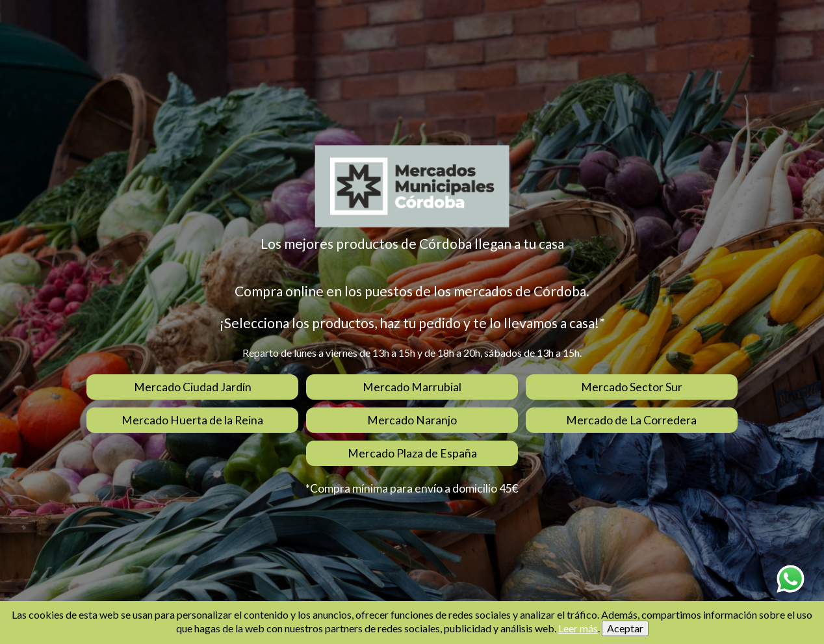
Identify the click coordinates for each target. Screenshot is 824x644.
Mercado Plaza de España (412, 453)
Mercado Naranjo (412, 420)
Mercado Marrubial (412, 387)
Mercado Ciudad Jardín (193, 387)
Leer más (578, 628)
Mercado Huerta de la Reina (192, 420)
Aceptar (625, 628)
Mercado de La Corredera (631, 420)
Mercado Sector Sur (632, 387)
